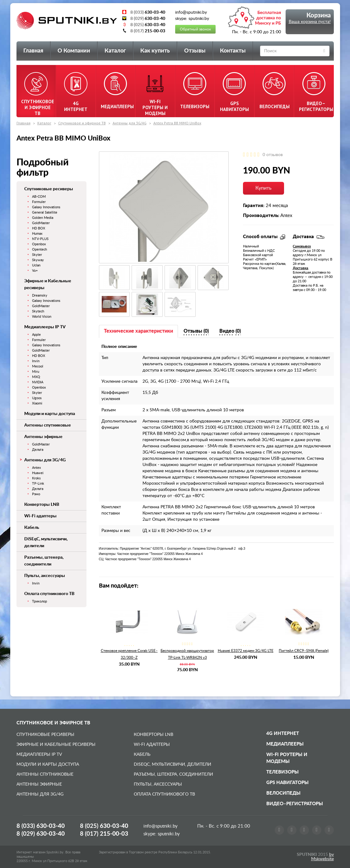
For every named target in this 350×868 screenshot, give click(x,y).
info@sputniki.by (161, 826)
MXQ (36, 377)
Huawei (38, 473)
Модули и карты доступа (50, 414)
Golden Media (43, 218)
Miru (36, 372)
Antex (36, 468)
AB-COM (39, 197)
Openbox (39, 244)
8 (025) (104, 826)
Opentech (40, 249)
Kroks (36, 478)
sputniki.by (168, 834)
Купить (264, 188)
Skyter (37, 255)
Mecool (38, 366)
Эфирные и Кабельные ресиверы (56, 745)
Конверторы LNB (42, 505)
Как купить (155, 51)
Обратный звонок (195, 29)
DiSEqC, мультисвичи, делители (173, 764)
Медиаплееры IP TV (45, 327)
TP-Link (38, 484)
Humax (37, 234)
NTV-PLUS (40, 239)
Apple (36, 335)
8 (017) (104, 834)
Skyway (38, 260)
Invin (36, 361)
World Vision (42, 317)
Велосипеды (283, 793)
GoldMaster (41, 223)
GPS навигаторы (287, 783)
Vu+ (35, 271)
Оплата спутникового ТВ (49, 594)
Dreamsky (40, 295)
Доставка (301, 268)
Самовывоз (302, 246)
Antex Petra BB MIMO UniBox (177, 123)
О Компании (74, 51)
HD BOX (39, 228)
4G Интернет (283, 734)
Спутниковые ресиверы (49, 189)
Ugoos (37, 398)
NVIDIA (38, 382)
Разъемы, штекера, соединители (173, 774)
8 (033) (41, 826)
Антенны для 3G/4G (130, 123)
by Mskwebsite (322, 857)
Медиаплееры (285, 744)
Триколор (40, 601)
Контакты (233, 51)
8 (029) (41, 834)
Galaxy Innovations (46, 207)
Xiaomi (37, 403)
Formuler (39, 202)
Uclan (36, 265)
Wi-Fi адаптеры (40, 516)
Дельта (38, 450)
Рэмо (36, 494)
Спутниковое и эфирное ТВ (82, 123)
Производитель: (261, 216)
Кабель (32, 528)
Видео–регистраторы (295, 804)
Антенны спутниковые (48, 425)
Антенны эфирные (43, 437)
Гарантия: (254, 206)
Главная (33, 51)
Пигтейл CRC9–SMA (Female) (304, 651)
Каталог (115, 51)
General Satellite (45, 212)
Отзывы (195, 51)
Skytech (38, 311)
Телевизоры (282, 772)
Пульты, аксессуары (45, 576)
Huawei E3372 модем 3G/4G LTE (246, 651)
